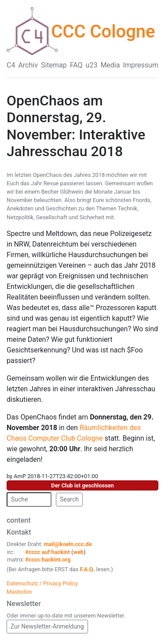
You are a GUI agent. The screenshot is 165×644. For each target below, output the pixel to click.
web (79, 552)
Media (110, 65)
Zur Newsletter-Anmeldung (47, 626)
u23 (92, 65)
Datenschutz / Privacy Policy (42, 583)
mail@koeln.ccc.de (68, 544)
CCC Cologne (103, 32)
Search (69, 499)
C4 (11, 65)
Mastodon (19, 592)
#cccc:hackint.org (48, 560)
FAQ (76, 65)
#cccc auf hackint (48, 552)
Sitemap (54, 65)
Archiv (28, 65)
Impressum (141, 65)
